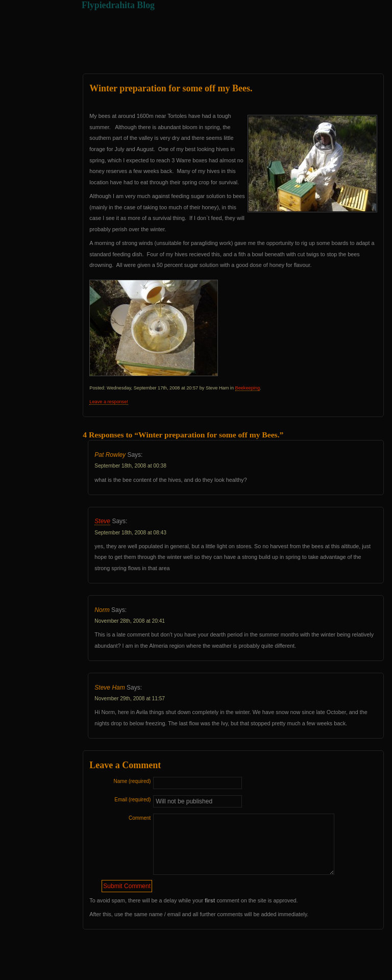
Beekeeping (248, 388)
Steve (102, 521)
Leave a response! (108, 402)
